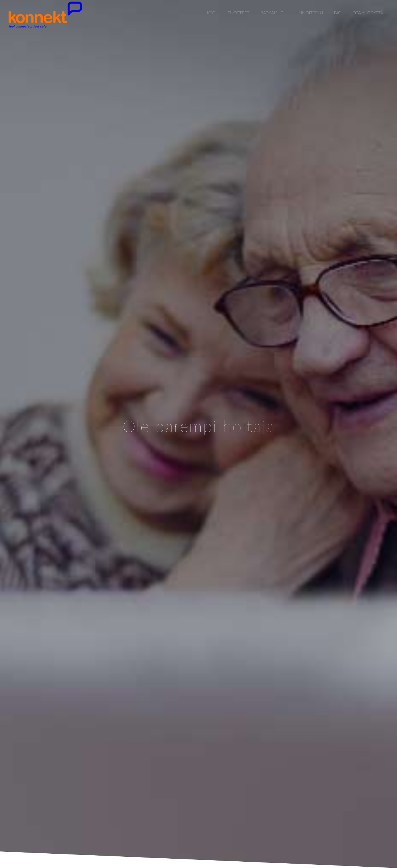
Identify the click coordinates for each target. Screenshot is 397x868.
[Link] (45, 15)
